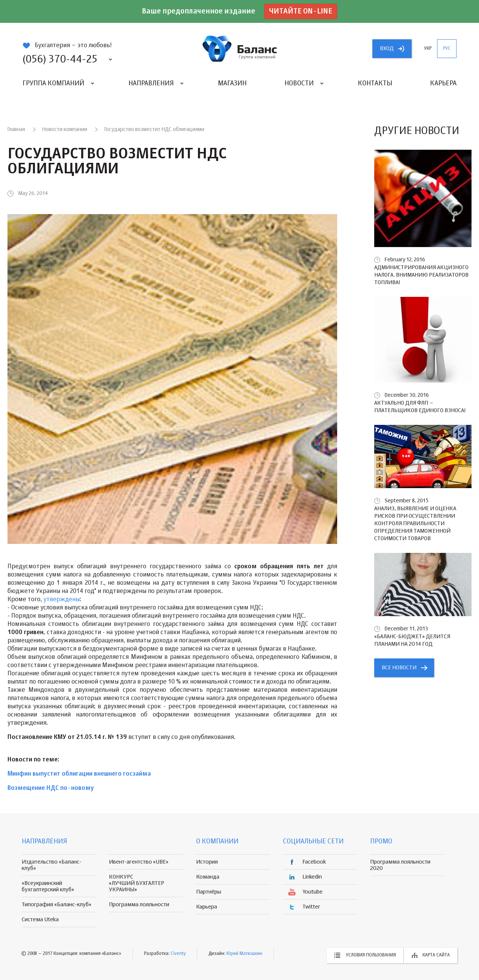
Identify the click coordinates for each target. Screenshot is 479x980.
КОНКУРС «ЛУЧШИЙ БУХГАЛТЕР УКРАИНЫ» (137, 883)
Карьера (443, 83)
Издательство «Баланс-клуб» (52, 865)
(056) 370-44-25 (60, 60)
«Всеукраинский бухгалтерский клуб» (48, 886)
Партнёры (209, 892)
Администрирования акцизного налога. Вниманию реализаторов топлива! (421, 275)
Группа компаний (53, 83)
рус (447, 49)
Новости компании (65, 130)
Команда (208, 877)
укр (428, 49)
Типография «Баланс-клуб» (57, 905)
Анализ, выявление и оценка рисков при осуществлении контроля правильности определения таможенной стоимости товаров (415, 524)
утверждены (62, 600)
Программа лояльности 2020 (400, 865)
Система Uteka (40, 920)
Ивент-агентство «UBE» (139, 862)
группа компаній (239, 49)
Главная (16, 130)
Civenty (178, 954)
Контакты (375, 83)
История (207, 862)
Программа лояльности (139, 905)
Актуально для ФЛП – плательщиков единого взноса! (420, 407)
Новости (299, 83)
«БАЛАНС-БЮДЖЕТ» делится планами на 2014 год (412, 640)
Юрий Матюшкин (244, 954)
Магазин (232, 83)
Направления (151, 83)
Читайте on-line (301, 11)
